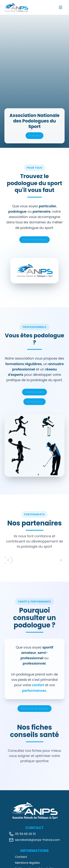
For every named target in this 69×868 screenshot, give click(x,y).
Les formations (34, 402)
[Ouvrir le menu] (61, 7)
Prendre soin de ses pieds (34, 708)
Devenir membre (34, 392)
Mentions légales (28, 863)
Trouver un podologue (34, 240)
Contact (21, 857)
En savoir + (34, 136)
